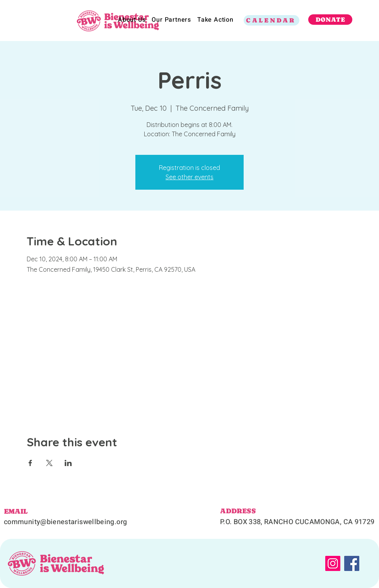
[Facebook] (352, 563)
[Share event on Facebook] (30, 463)
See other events (189, 177)
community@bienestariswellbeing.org (65, 522)
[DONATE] (330, 20)
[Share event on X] (49, 463)
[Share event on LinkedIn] (68, 463)
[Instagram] (333, 563)
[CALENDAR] (271, 20)
